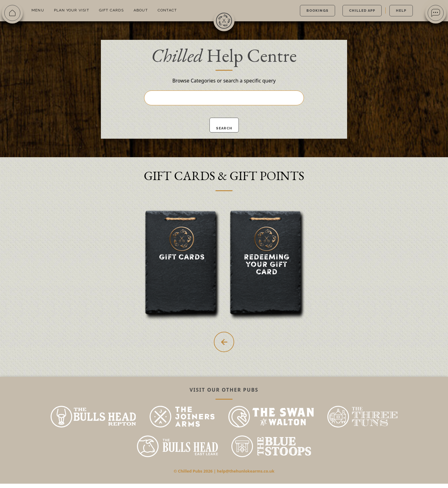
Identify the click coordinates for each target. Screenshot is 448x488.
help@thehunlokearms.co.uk (246, 475)
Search (224, 128)
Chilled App (362, 11)
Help (401, 11)
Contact (167, 10)
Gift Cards (111, 10)
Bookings (317, 11)
